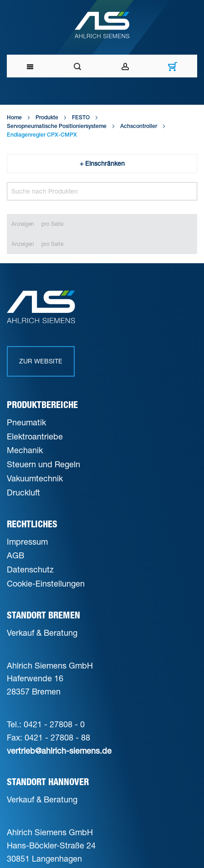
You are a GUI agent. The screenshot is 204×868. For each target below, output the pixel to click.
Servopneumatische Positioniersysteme (57, 127)
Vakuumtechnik (35, 478)
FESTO (81, 118)
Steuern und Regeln (43, 464)
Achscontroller (139, 127)
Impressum (27, 541)
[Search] (102, 191)
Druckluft (23, 492)
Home (14, 118)
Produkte (47, 118)
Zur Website (41, 361)
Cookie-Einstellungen (46, 583)
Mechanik (25, 450)
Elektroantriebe (35, 436)
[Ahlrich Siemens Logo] (102, 25)
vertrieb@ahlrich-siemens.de (59, 751)
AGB (15, 555)
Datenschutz (30, 569)
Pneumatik (26, 422)
